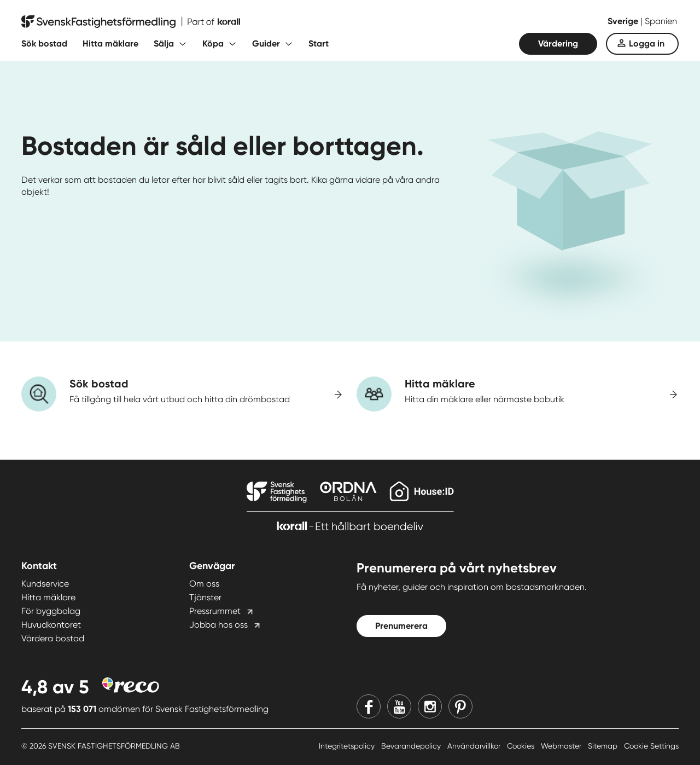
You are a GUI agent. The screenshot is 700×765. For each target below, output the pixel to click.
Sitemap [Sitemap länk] (604, 746)
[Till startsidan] (131, 22)
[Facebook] (369, 706)
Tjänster (205, 597)
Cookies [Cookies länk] (522, 746)
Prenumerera (401, 626)
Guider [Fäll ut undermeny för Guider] (266, 44)
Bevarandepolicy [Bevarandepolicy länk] (412, 746)
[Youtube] (399, 706)
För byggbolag (51, 611)
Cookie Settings (651, 746)
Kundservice (45, 584)
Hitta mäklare (110, 44)
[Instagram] (430, 706)
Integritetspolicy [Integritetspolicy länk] (348, 746)
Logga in (647, 44)
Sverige (624, 21)
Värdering (558, 44)
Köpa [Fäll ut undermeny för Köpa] (213, 44)
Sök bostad (44, 44)
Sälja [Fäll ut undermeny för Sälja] (164, 44)
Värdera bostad (53, 638)
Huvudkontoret (51, 625)
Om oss (204, 584)
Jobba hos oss (218, 625)
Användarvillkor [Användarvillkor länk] (475, 746)
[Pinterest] (460, 706)
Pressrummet (215, 611)
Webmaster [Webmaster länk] (562, 746)
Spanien (661, 21)
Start (319, 44)
